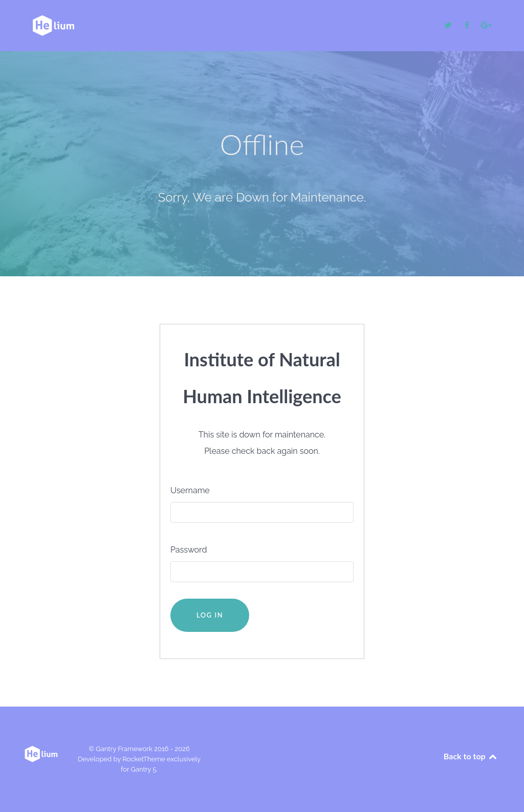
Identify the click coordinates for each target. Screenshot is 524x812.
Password (189, 550)
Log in (210, 615)
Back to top (471, 756)
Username (190, 490)
